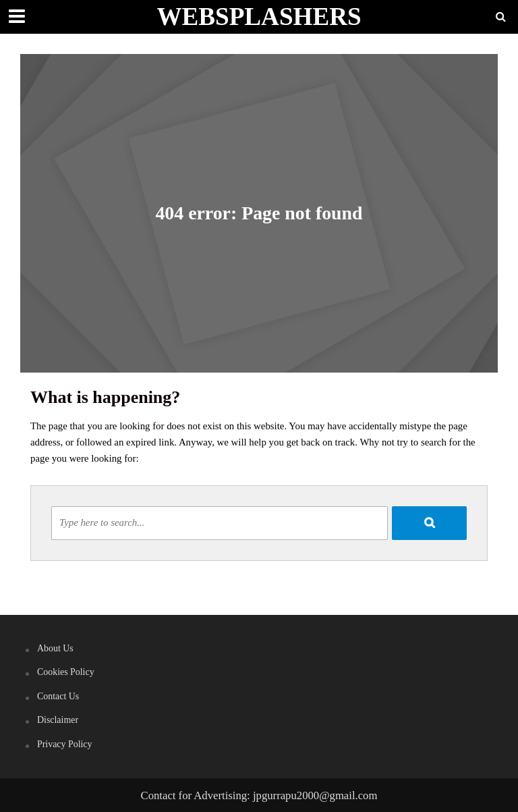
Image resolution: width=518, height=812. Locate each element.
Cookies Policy (66, 672)
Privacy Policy (65, 744)
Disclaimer (58, 720)
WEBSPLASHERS (259, 17)
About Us (55, 648)
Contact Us (58, 696)
